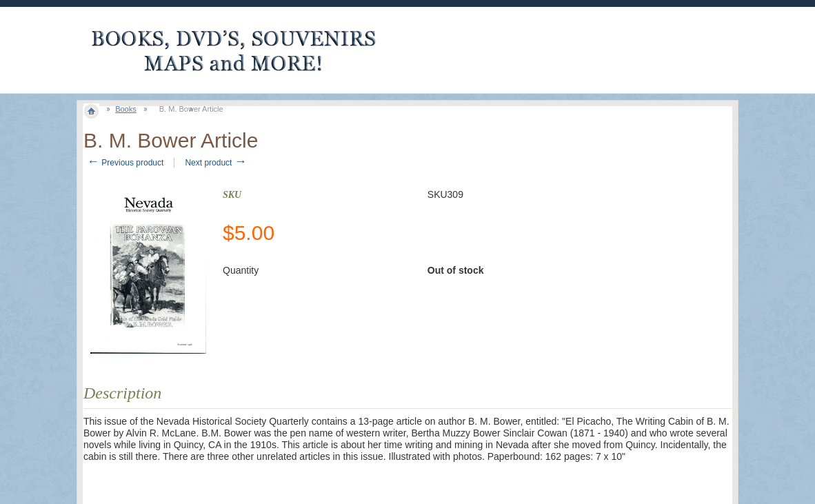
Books (126, 109)
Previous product (125, 163)
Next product (215, 163)
